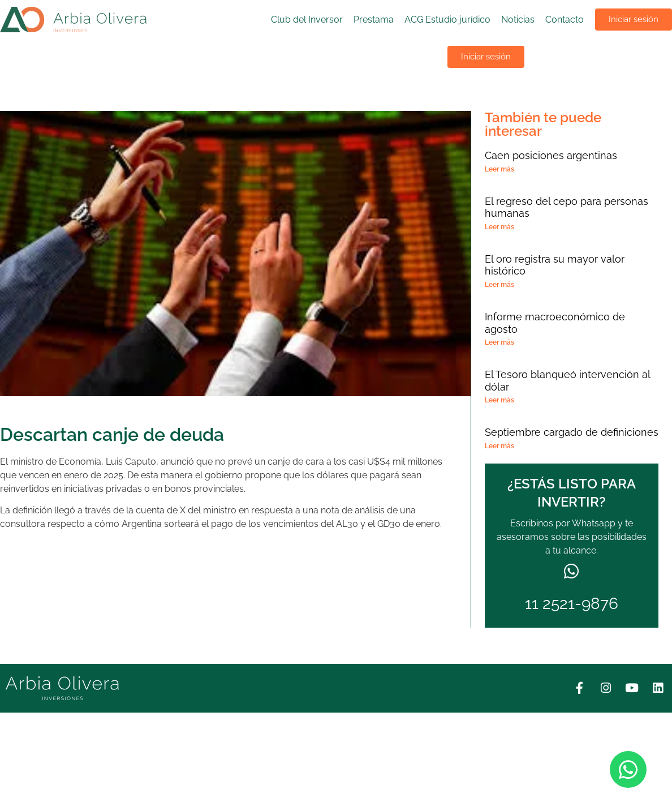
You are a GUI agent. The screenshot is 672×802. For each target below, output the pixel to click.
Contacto (565, 20)
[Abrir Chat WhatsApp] (628, 769)
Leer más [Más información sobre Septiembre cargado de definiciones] (499, 446)
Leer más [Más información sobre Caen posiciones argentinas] (499, 169)
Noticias (518, 20)
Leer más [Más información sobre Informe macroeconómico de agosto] (499, 342)
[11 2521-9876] (571, 572)
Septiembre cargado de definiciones (572, 432)
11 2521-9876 (572, 604)
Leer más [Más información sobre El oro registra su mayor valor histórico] (499, 285)
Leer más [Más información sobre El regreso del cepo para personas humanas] (499, 227)
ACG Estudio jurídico (447, 20)
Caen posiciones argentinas (551, 155)
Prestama (374, 20)
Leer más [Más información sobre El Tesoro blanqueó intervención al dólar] (499, 400)
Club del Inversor (307, 20)
